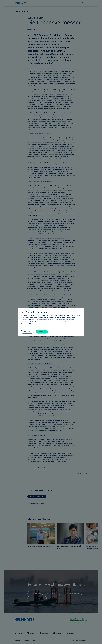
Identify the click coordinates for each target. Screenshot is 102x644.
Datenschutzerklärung (27, 324)
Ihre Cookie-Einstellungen (34, 312)
